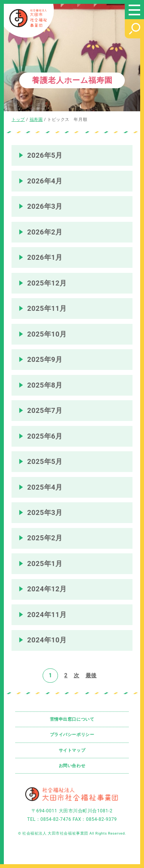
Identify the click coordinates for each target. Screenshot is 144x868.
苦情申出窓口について (72, 719)
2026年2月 (45, 232)
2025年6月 (45, 436)
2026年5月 (45, 155)
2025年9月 (45, 359)
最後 (91, 675)
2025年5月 (45, 461)
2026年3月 (45, 206)
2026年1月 (45, 257)
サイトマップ (72, 750)
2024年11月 (47, 615)
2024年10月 (47, 640)
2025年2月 (45, 538)
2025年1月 (45, 564)
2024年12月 (47, 589)
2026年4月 (45, 181)
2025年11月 (47, 308)
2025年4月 (45, 487)
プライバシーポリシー (72, 735)
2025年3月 (45, 512)
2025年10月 (47, 334)
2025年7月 (45, 410)
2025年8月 (45, 385)
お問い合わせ (72, 766)
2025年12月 (47, 283)
